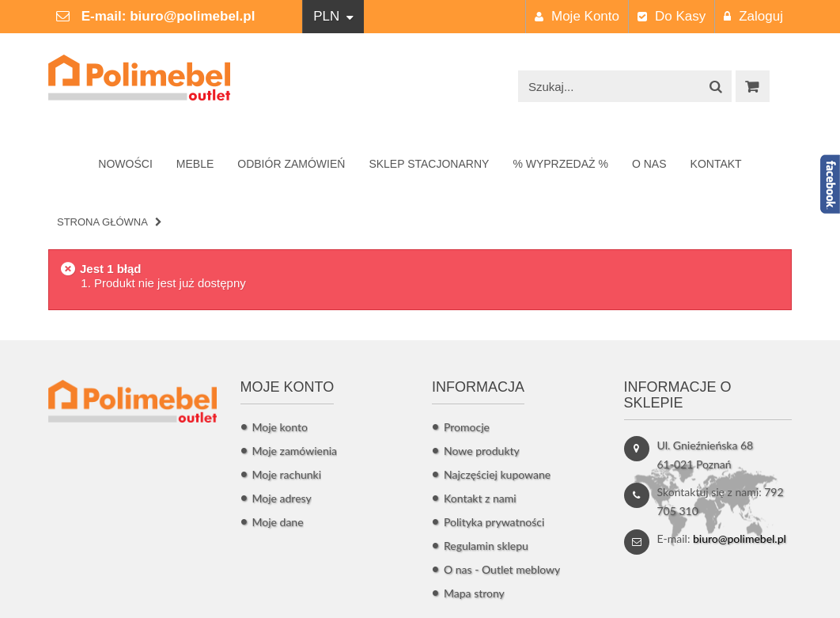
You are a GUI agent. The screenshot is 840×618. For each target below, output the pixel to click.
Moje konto (577, 16)
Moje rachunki (287, 474)
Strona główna (102, 222)
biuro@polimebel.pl (192, 16)
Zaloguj (753, 16)
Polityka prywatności (494, 522)
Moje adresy (282, 498)
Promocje (467, 427)
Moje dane (278, 522)
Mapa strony (474, 593)
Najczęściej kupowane (497, 474)
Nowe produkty (482, 451)
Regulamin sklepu (486, 546)
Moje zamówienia (295, 451)
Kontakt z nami (480, 498)
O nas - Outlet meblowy (502, 569)
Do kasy (672, 16)
